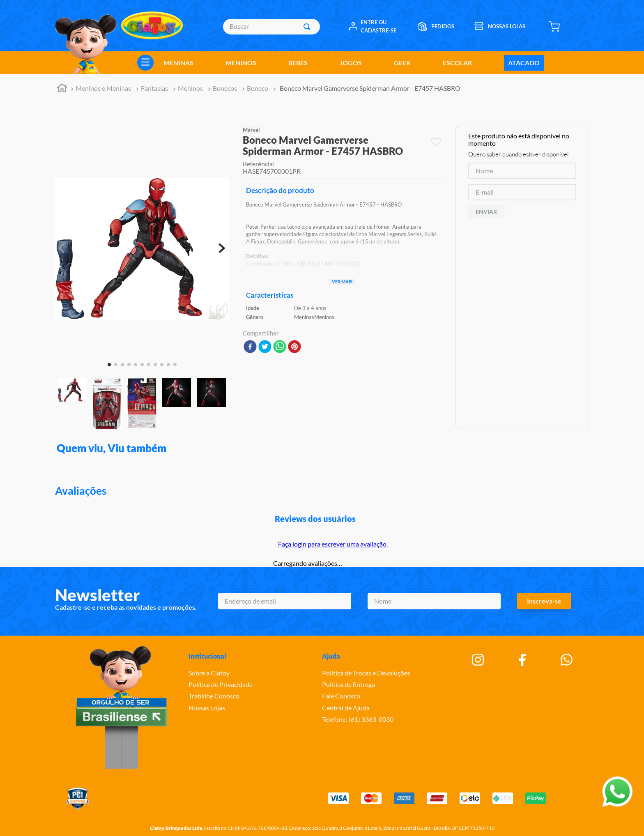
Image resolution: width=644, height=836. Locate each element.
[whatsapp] (280, 347)
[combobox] (271, 27)
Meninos (190, 88)
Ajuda (331, 656)
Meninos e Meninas (103, 88)
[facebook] (250, 347)
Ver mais (342, 281)
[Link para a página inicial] (62, 89)
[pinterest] (294, 347)
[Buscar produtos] (308, 27)
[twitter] (265, 347)
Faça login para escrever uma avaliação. (333, 544)
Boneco (258, 88)
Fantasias (154, 88)
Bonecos (225, 88)
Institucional (207, 656)
